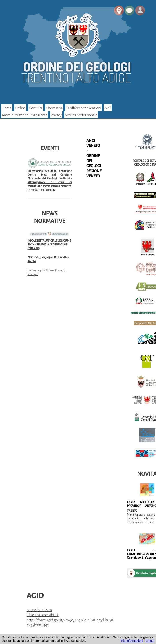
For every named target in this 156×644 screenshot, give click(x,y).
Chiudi (150, 641)
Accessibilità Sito (39, 610)
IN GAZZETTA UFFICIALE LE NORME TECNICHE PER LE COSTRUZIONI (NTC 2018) (49, 245)
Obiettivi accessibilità (43, 615)
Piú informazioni (132, 641)
